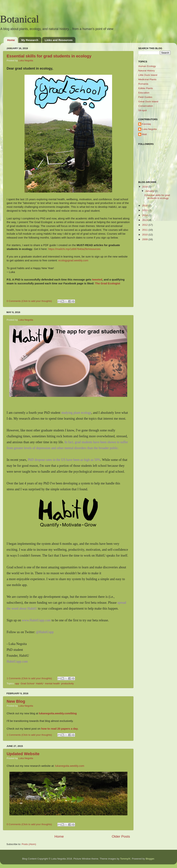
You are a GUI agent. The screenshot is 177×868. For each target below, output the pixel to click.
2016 (145, 205)
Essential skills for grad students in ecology (49, 56)
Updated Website (23, 754)
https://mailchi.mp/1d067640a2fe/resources (74, 249)
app (17, 683)
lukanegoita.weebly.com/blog (58, 713)
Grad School (28, 683)
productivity (67, 683)
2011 (145, 230)
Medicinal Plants (147, 79)
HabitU (40, 683)
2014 (145, 215)
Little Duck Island (148, 75)
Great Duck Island (148, 102)
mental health (52, 683)
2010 (145, 235)
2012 (145, 225)
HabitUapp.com (17, 661)
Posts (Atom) (29, 844)
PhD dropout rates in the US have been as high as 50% (64, 460)
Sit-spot (143, 110)
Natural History (146, 71)
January (150, 191)
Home (11, 40)
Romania (143, 84)
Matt (144, 134)
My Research (30, 40)
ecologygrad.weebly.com (73, 260)
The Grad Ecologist (107, 283)
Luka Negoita (26, 60)
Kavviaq (146, 124)
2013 (145, 220)
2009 (145, 239)
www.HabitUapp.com (36, 620)
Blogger (150, 859)
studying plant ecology (76, 413)
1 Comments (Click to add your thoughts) (29, 678)
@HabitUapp (45, 632)
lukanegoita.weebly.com (70, 766)
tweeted (97, 280)
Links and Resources (59, 40)
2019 (145, 187)
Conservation (146, 106)
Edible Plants (146, 88)
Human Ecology (147, 66)
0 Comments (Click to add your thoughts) (29, 301)
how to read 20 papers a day (59, 729)
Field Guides (145, 97)
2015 (145, 210)
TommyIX (125, 859)
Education (144, 93)
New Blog (16, 701)
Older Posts (121, 836)
